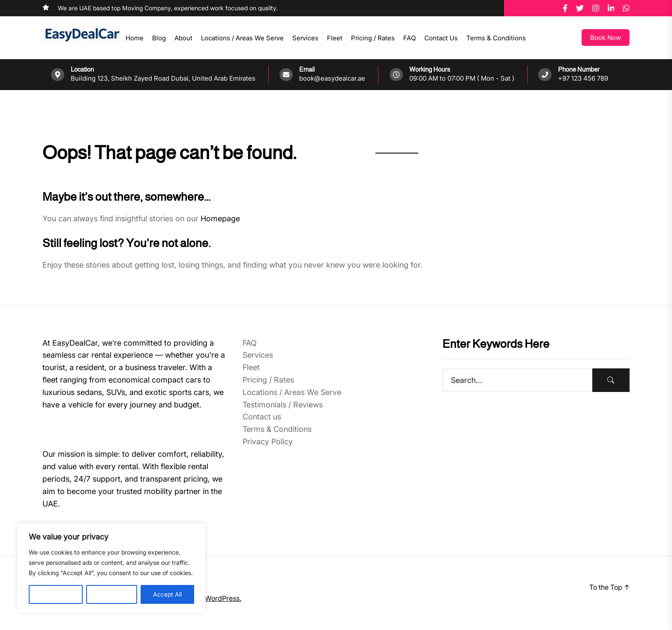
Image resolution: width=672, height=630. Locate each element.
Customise (56, 594)
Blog (159, 38)
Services (305, 38)
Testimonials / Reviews (283, 405)
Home (135, 38)
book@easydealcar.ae (332, 78)
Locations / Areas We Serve (242, 38)
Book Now (606, 38)
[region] (111, 568)
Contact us (441, 38)
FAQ (409, 38)
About (183, 38)
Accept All (167, 594)
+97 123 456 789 (583, 78)
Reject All (112, 594)
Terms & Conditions (496, 38)
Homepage (220, 219)
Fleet (335, 38)
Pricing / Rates (373, 38)
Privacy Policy (268, 442)
